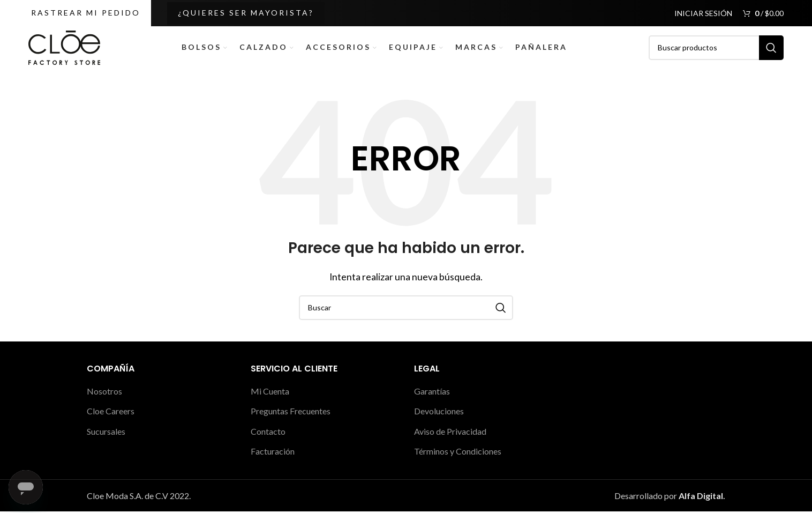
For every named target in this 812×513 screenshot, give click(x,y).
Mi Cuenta (270, 393)
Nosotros (104, 393)
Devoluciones (439, 413)
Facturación (273, 453)
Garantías (432, 393)
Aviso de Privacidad (450, 433)
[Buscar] (716, 49)
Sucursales (106, 433)
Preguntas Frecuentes (291, 413)
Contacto (268, 433)
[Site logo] (64, 47)
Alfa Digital (701, 497)
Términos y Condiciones (458, 453)
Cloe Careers (111, 413)
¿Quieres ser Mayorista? (246, 13)
